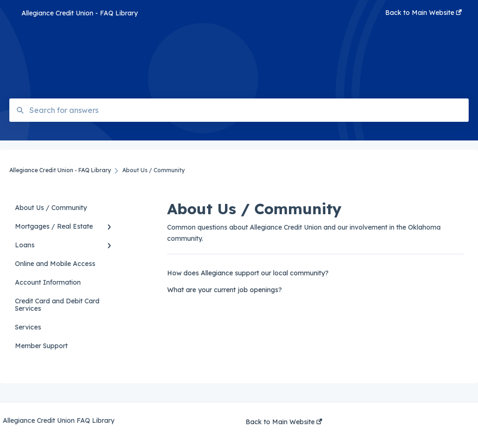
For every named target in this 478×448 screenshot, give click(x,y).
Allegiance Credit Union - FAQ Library (80, 13)
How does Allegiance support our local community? (248, 273)
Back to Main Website (284, 422)
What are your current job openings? (225, 290)
